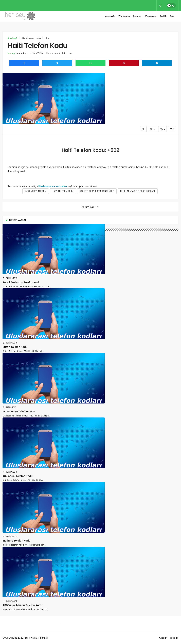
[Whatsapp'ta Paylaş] (90, 63)
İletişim (174, 638)
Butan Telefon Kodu (15, 347)
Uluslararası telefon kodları (53, 186)
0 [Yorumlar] (172, 129)
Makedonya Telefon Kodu (19, 411)
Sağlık (163, 16)
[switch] (171, 6)
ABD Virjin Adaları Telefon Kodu (22, 605)
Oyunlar (137, 16)
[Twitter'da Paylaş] (57, 63)
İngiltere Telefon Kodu (16, 540)
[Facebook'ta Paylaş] (24, 63)
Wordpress (124, 16)
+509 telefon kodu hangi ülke (97, 191)
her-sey (11, 53)
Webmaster (151, 16)
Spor (172, 16)
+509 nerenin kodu (35, 191)
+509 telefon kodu (63, 191)
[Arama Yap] (160, 6)
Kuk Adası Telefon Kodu (18, 476)
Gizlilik (163, 638)
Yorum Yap (88, 207)
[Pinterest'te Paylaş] (124, 63)
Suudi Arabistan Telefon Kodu (21, 282)
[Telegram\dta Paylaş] (157, 63)
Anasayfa (110, 16)
